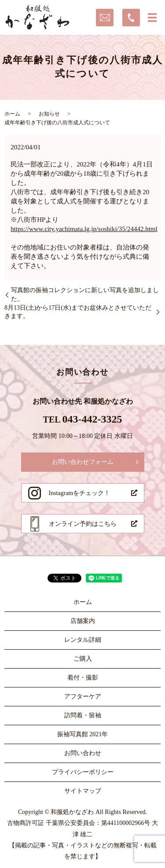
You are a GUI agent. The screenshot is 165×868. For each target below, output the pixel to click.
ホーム (12, 114)
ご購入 (83, 659)
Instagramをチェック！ (80, 493)
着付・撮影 (83, 678)
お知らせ (49, 114)
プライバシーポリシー (83, 772)
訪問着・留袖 (83, 715)
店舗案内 (83, 621)
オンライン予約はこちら (83, 524)
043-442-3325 (92, 419)
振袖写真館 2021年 (83, 734)
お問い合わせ (83, 753)
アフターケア (83, 696)
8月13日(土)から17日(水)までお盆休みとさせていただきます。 (78, 312)
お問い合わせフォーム (83, 462)
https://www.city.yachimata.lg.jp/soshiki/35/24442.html (84, 229)
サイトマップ (83, 791)
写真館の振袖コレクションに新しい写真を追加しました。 (85, 295)
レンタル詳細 (83, 640)
